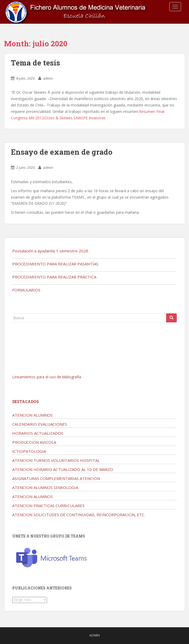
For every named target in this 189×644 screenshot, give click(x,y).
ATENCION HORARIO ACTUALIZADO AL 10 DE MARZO (63, 469)
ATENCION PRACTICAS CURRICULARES (48, 506)
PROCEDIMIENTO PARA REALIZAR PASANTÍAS (55, 264)
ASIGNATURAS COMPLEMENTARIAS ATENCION (56, 478)
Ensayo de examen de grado (62, 152)
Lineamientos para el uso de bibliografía (47, 377)
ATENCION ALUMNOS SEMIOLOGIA (45, 487)
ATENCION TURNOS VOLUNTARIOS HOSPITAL (56, 460)
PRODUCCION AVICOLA (34, 442)
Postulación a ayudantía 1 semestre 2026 (50, 251)
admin (48, 78)
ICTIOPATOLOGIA (29, 451)
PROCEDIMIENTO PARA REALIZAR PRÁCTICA (54, 277)
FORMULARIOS (26, 290)
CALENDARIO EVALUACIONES (40, 424)
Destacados (26, 402)
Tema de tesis (35, 63)
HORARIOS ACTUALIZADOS (38, 433)
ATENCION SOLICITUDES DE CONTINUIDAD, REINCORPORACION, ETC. (79, 515)
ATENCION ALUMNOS (32, 415)
